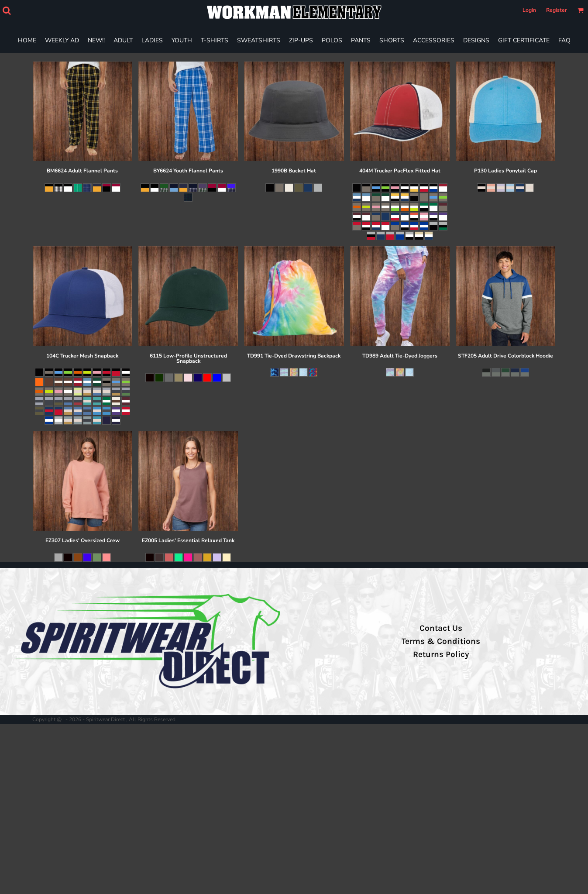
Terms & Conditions (441, 641)
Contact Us (441, 628)
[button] (7, 10)
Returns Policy (441, 654)
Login (529, 10)
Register (557, 10)
